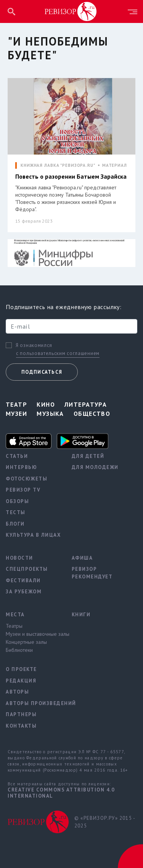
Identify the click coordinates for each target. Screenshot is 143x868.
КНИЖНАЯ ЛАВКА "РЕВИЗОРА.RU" (58, 165)
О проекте (21, 669)
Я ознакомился (34, 345)
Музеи (16, 414)
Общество (92, 414)
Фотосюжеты (27, 479)
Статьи (17, 456)
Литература (86, 404)
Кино (46, 404)
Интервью (21, 467)
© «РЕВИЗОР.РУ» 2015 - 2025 (105, 822)
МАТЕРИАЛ (115, 165)
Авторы (17, 692)
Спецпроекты (27, 569)
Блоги (15, 524)
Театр (16, 404)
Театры (14, 626)
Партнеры (21, 714)
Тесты (16, 512)
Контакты (21, 726)
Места (15, 615)
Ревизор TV (23, 490)
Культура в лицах (33, 535)
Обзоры (17, 501)
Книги (81, 615)
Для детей (88, 456)
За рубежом (24, 592)
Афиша (82, 558)
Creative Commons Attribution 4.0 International (61, 793)
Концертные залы (26, 642)
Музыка (50, 414)
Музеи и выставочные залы (33, 634)
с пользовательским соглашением (58, 353)
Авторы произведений (33, 703)
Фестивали (23, 581)
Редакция (21, 681)
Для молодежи (95, 467)
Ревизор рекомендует (92, 573)
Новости (19, 558)
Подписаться (42, 372)
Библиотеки (19, 650)
